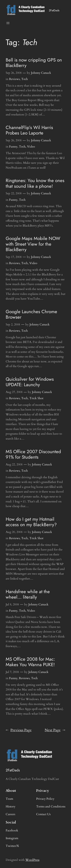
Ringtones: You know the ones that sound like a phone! (35, 183)
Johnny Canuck (41, 73)
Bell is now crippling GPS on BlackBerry (34, 63)
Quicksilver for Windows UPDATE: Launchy (30, 382)
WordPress (32, 860)
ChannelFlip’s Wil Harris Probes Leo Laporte (29, 130)
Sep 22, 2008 (14, 193)
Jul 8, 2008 (12, 604)
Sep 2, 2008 (13, 324)
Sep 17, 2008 (14, 257)
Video (31, 147)
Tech (25, 79)
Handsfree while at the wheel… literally (28, 594)
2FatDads (54, 10)
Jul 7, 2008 (12, 672)
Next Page (55, 730)
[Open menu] (8, 23)
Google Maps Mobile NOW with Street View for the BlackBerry (33, 244)
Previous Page (19, 730)
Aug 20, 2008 (14, 532)
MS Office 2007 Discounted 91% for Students (33, 454)
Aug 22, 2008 (14, 464)
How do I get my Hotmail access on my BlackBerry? (31, 522)
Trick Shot (36, 398)
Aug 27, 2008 (14, 392)
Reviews (14, 79)
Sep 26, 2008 (14, 73)
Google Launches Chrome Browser (31, 314)
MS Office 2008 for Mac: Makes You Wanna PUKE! (30, 662)
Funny (13, 147)
